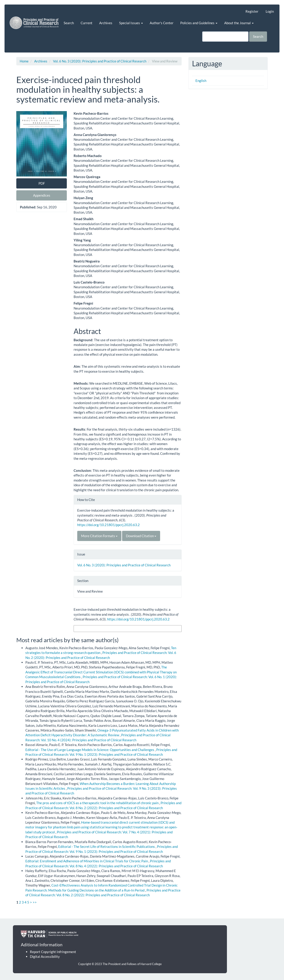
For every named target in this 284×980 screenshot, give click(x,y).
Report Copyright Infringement (53, 952)
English (201, 81)
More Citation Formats (99, 536)
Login (270, 11)
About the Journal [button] (239, 23)
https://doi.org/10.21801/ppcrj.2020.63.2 (108, 525)
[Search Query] (225, 37)
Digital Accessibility (45, 956)
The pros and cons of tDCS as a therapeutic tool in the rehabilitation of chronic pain (98, 803)
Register (252, 11)
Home (24, 61)
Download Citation (141, 536)
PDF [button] (42, 183)
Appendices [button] (42, 195)
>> (35, 902)
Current (87, 23)
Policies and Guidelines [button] (199, 23)
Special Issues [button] (131, 23)
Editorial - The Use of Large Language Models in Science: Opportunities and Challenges (90, 750)
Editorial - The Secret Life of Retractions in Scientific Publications (107, 846)
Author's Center (162, 23)
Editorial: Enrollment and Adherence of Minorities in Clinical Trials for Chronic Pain (87, 861)
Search (69, 23)
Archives (106, 23)
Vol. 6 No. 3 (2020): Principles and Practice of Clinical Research (100, 61)
